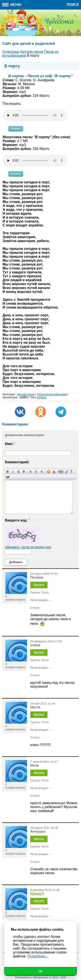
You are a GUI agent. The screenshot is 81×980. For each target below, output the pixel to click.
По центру (36, 472)
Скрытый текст (61, 472)
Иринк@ (37, 894)
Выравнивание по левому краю (31, 472)
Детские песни (25, 394)
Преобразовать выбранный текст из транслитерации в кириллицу (72, 472)
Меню (12, 5)
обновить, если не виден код (28, 547)
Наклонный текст (13, 472)
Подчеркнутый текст (18, 472)
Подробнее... (38, 956)
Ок (40, 971)
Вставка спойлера (8, 477)
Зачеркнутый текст (24, 472)
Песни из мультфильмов (52, 394)
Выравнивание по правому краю (42, 472)
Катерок (42, 397)
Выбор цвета (54, 472)
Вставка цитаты (66, 472)
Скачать (16, 128)
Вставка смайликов (48, 472)
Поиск (73, 5)
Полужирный (8, 472)
